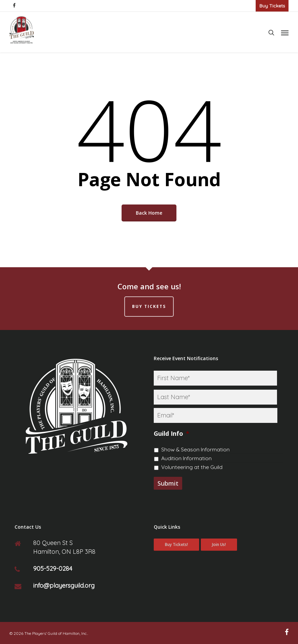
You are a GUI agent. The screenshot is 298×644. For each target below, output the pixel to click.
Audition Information (186, 458)
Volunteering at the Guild (192, 467)
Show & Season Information (195, 449)
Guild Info (172, 434)
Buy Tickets (272, 6)
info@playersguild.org (64, 586)
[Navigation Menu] (285, 33)
